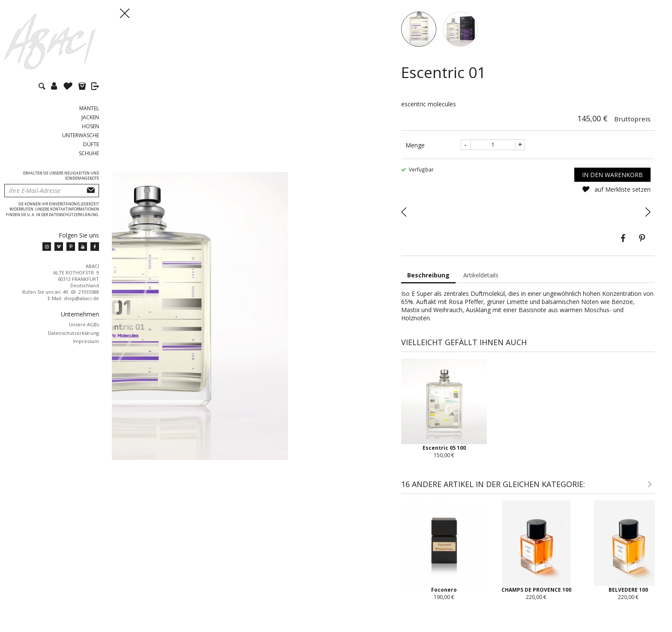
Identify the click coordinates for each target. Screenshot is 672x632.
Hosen (90, 126)
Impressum (86, 341)
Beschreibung (428, 283)
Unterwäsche (81, 135)
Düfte (91, 144)
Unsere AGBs (84, 324)
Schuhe (89, 153)
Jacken (90, 117)
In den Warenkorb (612, 182)
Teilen (623, 246)
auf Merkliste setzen (616, 197)
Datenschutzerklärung (73, 333)
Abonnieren (91, 191)
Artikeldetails (481, 283)
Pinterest (642, 246)
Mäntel (89, 108)
